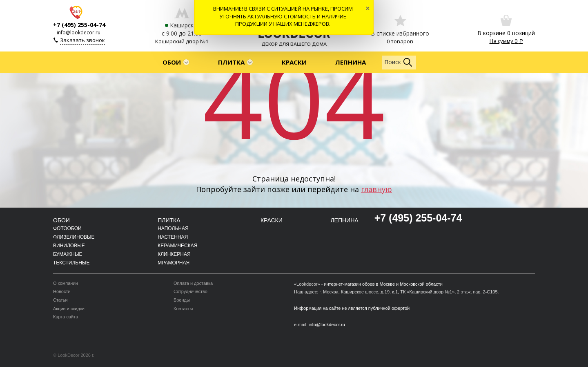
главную (376, 189)
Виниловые (69, 246)
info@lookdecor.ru (79, 32)
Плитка (231, 62)
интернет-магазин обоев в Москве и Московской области (383, 284)
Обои (172, 62)
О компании (66, 283)
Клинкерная (174, 254)
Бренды (182, 300)
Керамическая (177, 246)
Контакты (183, 309)
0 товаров (400, 41)
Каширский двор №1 (182, 41)
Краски (294, 62)
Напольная (173, 228)
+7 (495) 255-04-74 (79, 25)
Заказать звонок (82, 40)
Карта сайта (66, 317)
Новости (62, 291)
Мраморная (174, 263)
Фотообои (67, 228)
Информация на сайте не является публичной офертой (352, 308)
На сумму (506, 41)
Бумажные (68, 254)
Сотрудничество (190, 291)
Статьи (60, 300)
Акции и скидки (69, 309)
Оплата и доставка (193, 283)
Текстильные (71, 263)
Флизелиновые (74, 237)
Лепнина (351, 62)
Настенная (173, 237)
